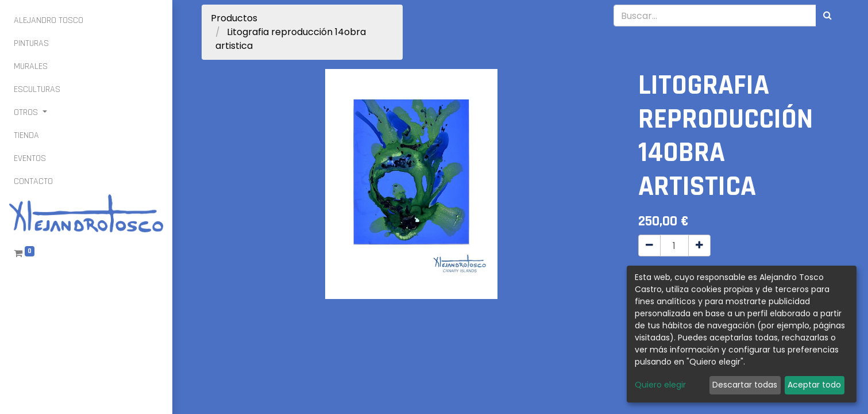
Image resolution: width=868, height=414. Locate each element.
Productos (234, 18)
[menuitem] (49, 21)
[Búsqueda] (828, 16)
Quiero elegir (660, 385)
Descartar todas (745, 385)
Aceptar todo (814, 385)
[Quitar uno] (649, 246)
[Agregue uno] (699, 246)
